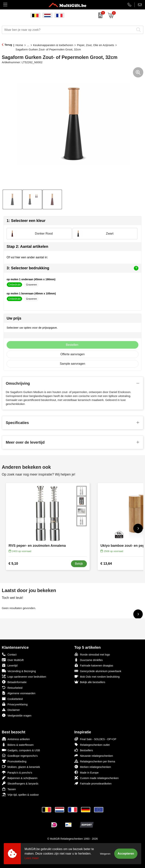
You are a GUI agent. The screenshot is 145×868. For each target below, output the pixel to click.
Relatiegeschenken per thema (95, 761)
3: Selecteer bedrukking (72, 268)
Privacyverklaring (15, 704)
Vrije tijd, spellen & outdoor (20, 794)
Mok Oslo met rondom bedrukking (97, 676)
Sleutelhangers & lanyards (20, 783)
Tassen (9, 789)
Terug (8, 45)
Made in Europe (87, 772)
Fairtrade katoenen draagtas (94, 665)
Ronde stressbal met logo (92, 654)
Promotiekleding (14, 761)
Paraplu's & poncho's (17, 772)
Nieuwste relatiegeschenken (94, 756)
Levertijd (10, 665)
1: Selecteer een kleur (26, 221)
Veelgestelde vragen (17, 715)
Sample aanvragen (72, 364)
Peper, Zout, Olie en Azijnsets (95, 45)
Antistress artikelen (16, 739)
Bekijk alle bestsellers (90, 682)
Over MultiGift (13, 660)
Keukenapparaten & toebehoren (53, 45)
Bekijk (79, 564)
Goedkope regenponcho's (20, 756)
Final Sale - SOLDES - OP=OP (95, 739)
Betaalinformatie (14, 682)
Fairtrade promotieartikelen (93, 783)
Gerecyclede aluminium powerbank (98, 671)
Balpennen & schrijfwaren (20, 778)
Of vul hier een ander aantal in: (27, 257)
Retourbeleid (12, 688)
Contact (9, 654)
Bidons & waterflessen (18, 745)
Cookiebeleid (12, 699)
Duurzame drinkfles (89, 660)
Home (19, 45)
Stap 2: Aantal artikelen (27, 246)
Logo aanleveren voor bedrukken (24, 676)
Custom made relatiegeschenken (97, 778)
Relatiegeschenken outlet (92, 745)
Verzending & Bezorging (19, 671)
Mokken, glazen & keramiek (21, 767)
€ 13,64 (106, 564)
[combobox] (68, 30)
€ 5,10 (13, 564)
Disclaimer (11, 710)
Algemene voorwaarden (19, 693)
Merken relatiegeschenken (93, 767)
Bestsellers (84, 750)
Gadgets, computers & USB (21, 750)
